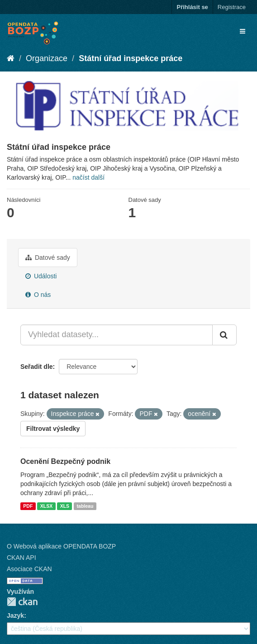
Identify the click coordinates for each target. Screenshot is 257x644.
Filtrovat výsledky (53, 429)
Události (41, 276)
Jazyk (15, 615)
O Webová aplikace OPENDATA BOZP (61, 546)
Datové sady (48, 258)
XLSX (46, 506)
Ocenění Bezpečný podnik (65, 461)
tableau (85, 506)
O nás (38, 295)
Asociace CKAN (29, 569)
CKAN (22, 602)
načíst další (88, 177)
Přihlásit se (192, 7)
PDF (28, 506)
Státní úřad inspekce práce (131, 58)
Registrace (232, 7)
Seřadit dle (37, 367)
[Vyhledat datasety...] (117, 335)
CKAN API (21, 558)
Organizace (47, 58)
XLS (65, 506)
